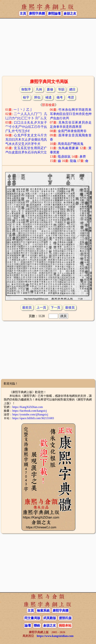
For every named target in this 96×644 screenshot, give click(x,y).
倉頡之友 (70, 14)
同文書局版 (32, 618)
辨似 (37, 97)
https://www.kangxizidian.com (55, 636)
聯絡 (37, 626)
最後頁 (70, 308)
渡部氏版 (65, 618)
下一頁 (56, 308)
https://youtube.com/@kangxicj (30, 414)
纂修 (50, 89)
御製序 (26, 89)
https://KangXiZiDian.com (28, 407)
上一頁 (41, 308)
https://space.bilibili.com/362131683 (33, 418)
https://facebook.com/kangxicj (29, 411)
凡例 (39, 89)
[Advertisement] (48, 47)
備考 (60, 97)
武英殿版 (50, 618)
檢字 (26, 97)
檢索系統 (43, 611)
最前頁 (27, 308)
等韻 (61, 89)
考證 (71, 97)
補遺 (48, 97)
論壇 (28, 626)
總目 (72, 89)
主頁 (23, 14)
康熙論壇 (54, 14)
